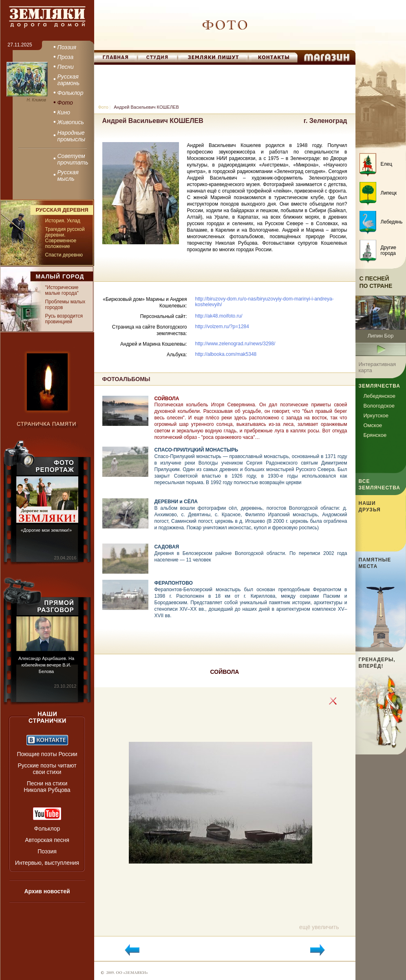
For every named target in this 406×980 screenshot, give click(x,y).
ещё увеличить (319, 927)
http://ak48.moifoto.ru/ (219, 316)
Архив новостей (47, 891)
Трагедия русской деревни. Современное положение (65, 238)
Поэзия (47, 851)
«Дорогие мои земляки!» (46, 530)
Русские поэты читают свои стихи (47, 769)
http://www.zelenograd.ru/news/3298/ (235, 344)
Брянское (375, 435)
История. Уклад (63, 221)
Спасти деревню (64, 255)
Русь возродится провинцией (64, 319)
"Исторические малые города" (62, 290)
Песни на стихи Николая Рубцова (47, 787)
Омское (373, 425)
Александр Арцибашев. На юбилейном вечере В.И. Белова (46, 665)
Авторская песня (47, 840)
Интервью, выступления (47, 863)
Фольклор (47, 829)
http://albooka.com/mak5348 (226, 354)
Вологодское (379, 406)
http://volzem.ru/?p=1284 (222, 327)
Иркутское (376, 415)
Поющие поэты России (47, 754)
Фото (103, 107)
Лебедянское (380, 396)
